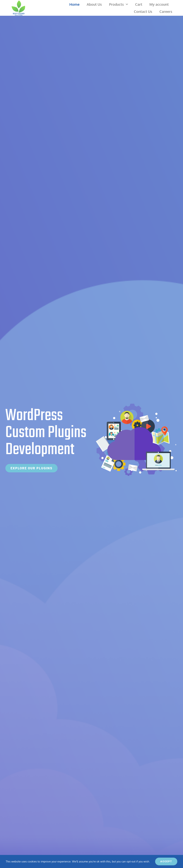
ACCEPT (166, 861)
